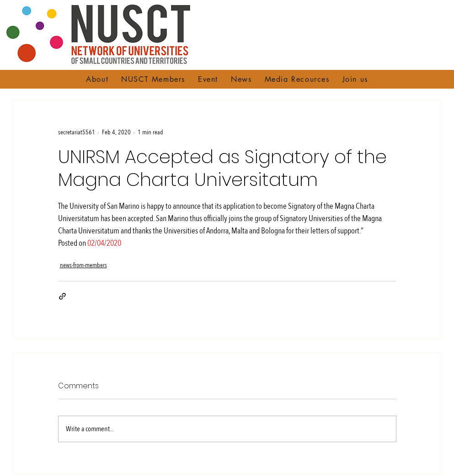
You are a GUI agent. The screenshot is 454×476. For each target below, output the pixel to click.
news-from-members (83, 265)
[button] (97, 79)
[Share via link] (62, 296)
